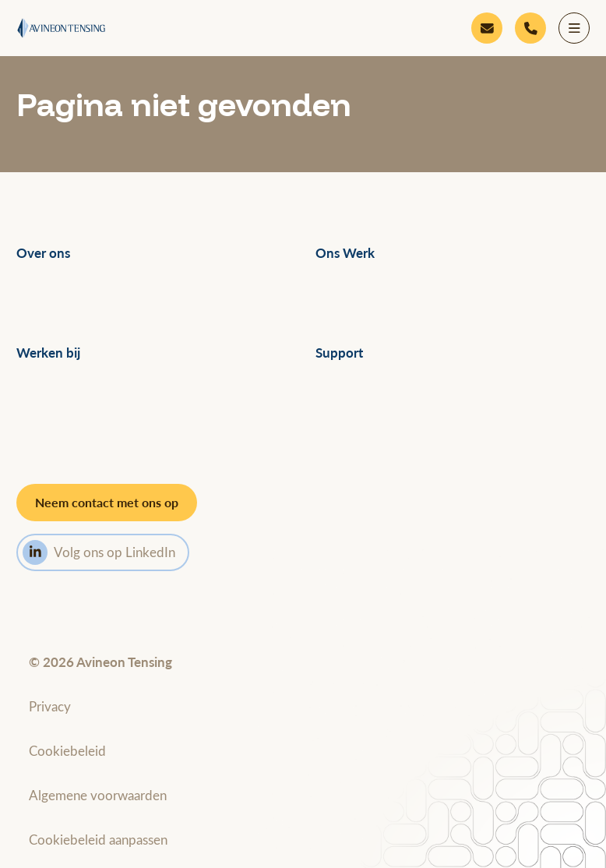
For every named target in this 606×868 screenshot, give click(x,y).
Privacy (50, 706)
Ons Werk (345, 253)
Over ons (43, 253)
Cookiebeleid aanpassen (98, 839)
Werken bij (48, 353)
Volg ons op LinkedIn (99, 552)
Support (339, 353)
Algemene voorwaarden (98, 795)
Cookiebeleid (67, 750)
